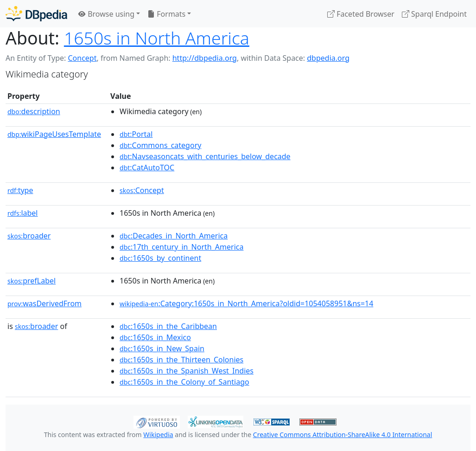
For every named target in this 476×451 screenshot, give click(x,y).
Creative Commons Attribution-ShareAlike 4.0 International (343, 435)
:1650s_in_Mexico (155, 337)
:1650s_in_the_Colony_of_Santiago (184, 382)
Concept (82, 58)
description (34, 111)
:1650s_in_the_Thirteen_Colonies (181, 360)
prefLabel (32, 281)
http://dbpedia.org (205, 58)
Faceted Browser (361, 14)
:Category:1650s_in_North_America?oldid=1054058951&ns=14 (246, 303)
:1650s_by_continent (160, 258)
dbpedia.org (328, 58)
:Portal (136, 134)
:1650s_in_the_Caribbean (168, 326)
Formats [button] (166, 14)
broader (29, 236)
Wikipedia (158, 435)
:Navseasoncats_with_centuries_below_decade (205, 156)
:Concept (142, 190)
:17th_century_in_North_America (181, 247)
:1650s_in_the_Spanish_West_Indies (187, 371)
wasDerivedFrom (44, 303)
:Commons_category (160, 145)
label (23, 213)
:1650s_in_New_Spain (162, 348)
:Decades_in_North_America (174, 236)
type (20, 190)
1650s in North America (157, 38)
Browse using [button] (106, 14)
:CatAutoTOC (147, 168)
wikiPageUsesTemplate (54, 134)
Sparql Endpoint (434, 14)
